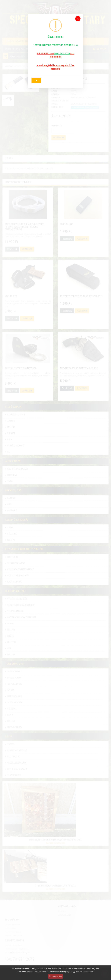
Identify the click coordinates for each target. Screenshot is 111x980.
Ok (36, 80)
